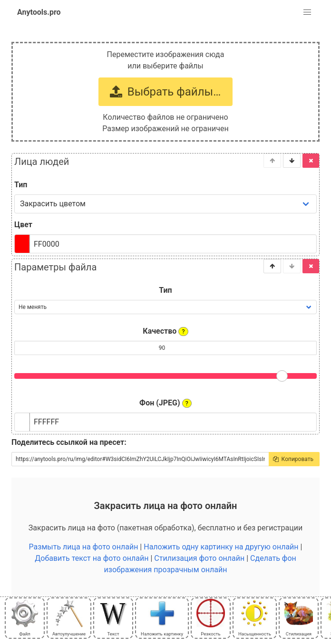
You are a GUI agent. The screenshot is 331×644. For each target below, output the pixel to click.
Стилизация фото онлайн (199, 558)
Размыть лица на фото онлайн (84, 547)
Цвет (23, 225)
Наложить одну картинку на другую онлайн (221, 547)
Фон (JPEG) (165, 403)
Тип (21, 185)
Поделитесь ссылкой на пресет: (69, 442)
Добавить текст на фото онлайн (92, 558)
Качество (165, 331)
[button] (307, 12)
